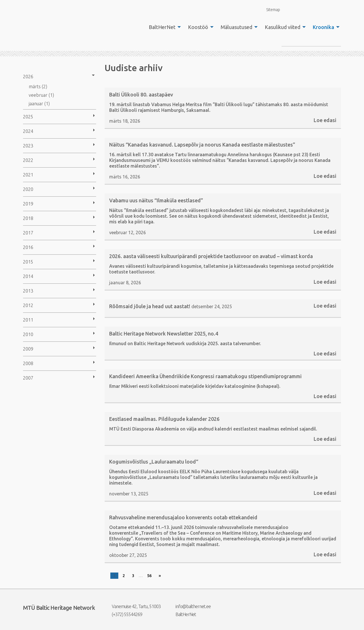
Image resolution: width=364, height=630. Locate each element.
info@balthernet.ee (190, 606)
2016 (28, 247)
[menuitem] (163, 27)
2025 (28, 117)
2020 (28, 189)
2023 (28, 146)
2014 (28, 276)
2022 (28, 160)
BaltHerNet (162, 27)
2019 (28, 204)
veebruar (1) (41, 95)
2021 (28, 175)
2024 (28, 131)
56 (149, 576)
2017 (28, 233)
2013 (28, 291)
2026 (28, 77)
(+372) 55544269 (123, 614)
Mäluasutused (236, 27)
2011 (28, 320)
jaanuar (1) (39, 104)
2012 (28, 305)
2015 (28, 262)
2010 (28, 334)
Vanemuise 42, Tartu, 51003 (133, 606)
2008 (28, 363)
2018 (28, 218)
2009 (28, 349)
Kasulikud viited (283, 27)
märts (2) (38, 87)
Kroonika (323, 27)
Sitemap (270, 10)
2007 (28, 378)
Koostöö (198, 27)
